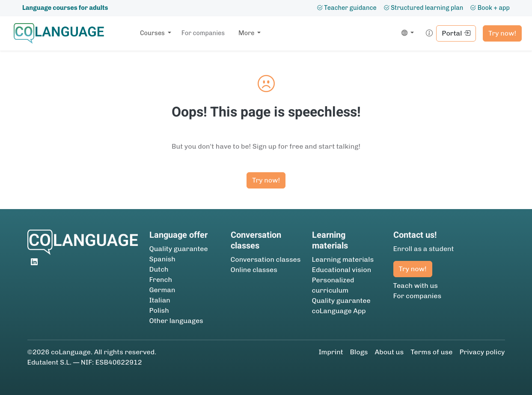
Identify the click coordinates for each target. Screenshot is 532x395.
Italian (160, 300)
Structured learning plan (424, 8)
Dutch (159, 269)
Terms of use (431, 352)
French (161, 280)
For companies (203, 33)
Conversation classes (266, 259)
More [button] (247, 33)
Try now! (502, 33)
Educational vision (342, 270)
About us (389, 352)
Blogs (359, 352)
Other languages (176, 321)
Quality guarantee (179, 249)
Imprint (331, 352)
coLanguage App (339, 311)
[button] (406, 33)
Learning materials (343, 259)
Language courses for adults (65, 8)
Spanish (162, 259)
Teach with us (416, 286)
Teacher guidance (347, 8)
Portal (456, 33)
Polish (159, 310)
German (162, 290)
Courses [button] (153, 33)
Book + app (490, 8)
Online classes (254, 270)
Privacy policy (482, 352)
